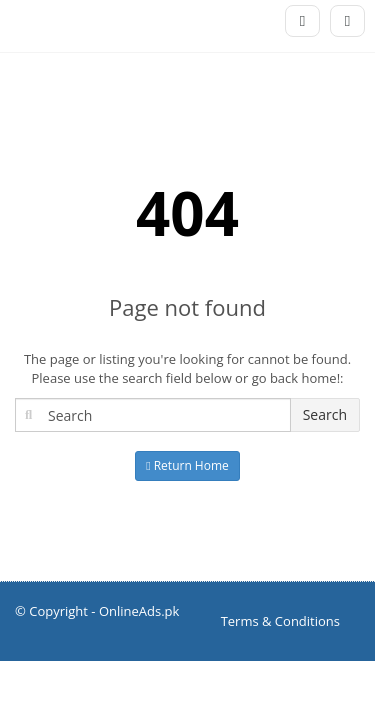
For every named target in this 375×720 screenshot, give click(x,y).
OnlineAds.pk (139, 611)
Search (325, 414)
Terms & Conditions (280, 621)
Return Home (187, 465)
